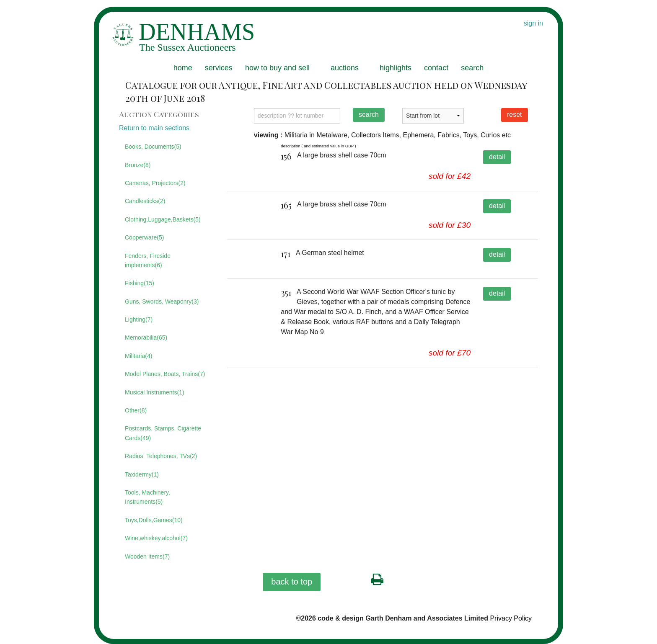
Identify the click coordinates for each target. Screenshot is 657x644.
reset (515, 115)
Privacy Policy (511, 618)
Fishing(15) (140, 283)
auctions (345, 68)
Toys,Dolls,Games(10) (154, 520)
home (183, 68)
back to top (292, 582)
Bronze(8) (138, 165)
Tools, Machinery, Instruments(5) (147, 497)
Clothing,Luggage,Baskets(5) (163, 219)
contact (436, 68)
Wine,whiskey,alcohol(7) (156, 538)
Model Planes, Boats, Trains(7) (165, 374)
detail (497, 157)
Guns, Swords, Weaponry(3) (162, 301)
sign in (533, 23)
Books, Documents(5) (153, 147)
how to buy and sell (277, 68)
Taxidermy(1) (142, 474)
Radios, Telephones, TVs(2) (161, 456)
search (472, 68)
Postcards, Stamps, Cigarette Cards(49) (163, 433)
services (219, 68)
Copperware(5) (144, 237)
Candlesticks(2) (145, 201)
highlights (396, 68)
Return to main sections (154, 128)
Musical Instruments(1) (155, 392)
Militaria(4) (138, 356)
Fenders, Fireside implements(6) (148, 260)
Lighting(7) (139, 319)
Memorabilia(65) (146, 337)
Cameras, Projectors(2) (155, 183)
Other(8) (136, 410)
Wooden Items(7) (147, 556)
